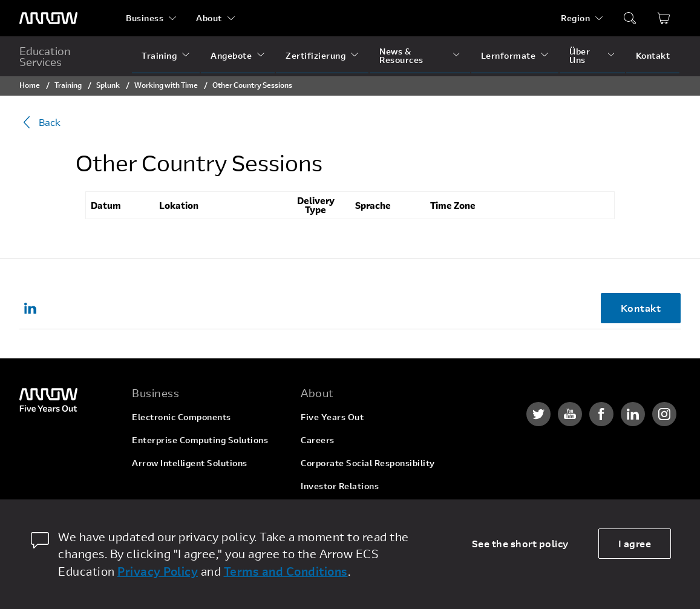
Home (30, 85)
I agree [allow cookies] (635, 543)
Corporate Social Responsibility (368, 463)
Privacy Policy (158, 571)
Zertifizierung (316, 55)
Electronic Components (182, 417)
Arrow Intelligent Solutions (190, 463)
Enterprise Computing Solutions (200, 440)
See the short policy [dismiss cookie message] (520, 543)
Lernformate (509, 55)
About (209, 18)
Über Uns (580, 55)
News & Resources (401, 55)
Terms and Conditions (286, 571)
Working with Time (166, 85)
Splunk (108, 85)
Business (145, 18)
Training (159, 55)
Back (40, 122)
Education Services (45, 56)
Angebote (231, 55)
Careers (318, 440)
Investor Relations (340, 486)
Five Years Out (332, 417)
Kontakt (653, 55)
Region (575, 18)
